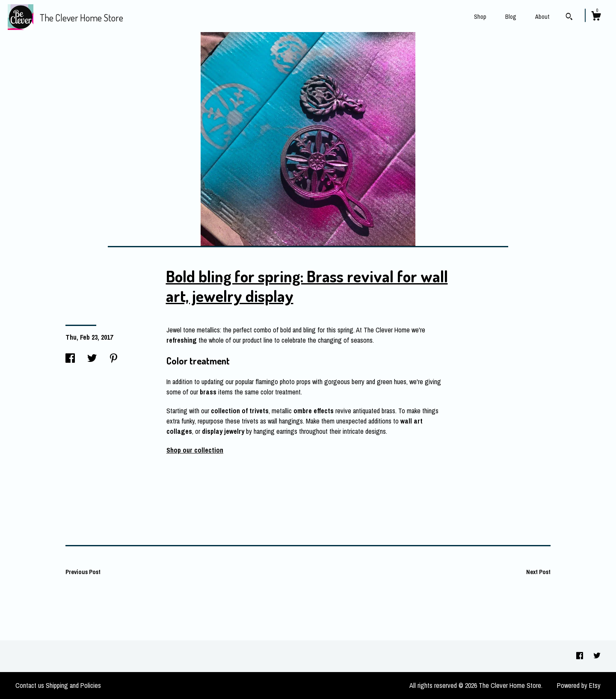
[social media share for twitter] (92, 358)
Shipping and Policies (73, 685)
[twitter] (597, 656)
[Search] (569, 18)
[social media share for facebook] (70, 358)
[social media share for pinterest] (114, 358)
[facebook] (580, 656)
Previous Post (83, 572)
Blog (511, 17)
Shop (480, 17)
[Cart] (596, 17)
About (542, 17)
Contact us (30, 685)
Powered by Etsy (579, 685)
